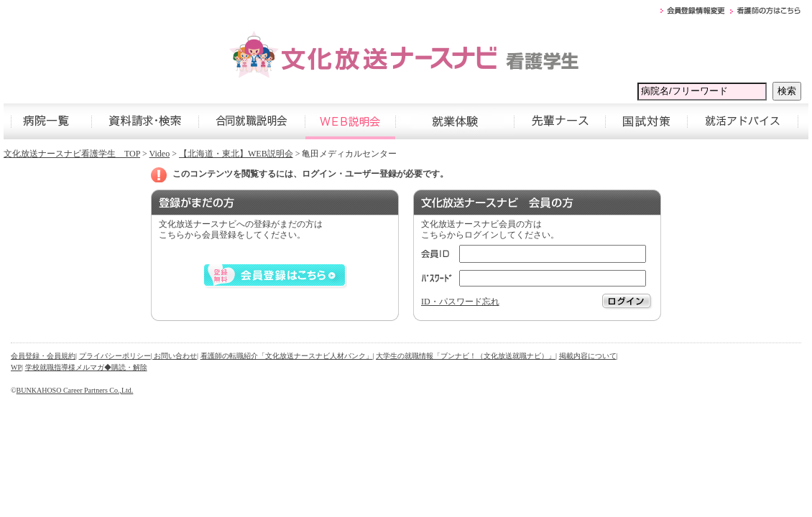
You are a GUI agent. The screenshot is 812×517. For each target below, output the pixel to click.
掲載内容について (588, 356)
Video (160, 154)
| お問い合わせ (174, 356)
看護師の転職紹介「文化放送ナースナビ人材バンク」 (287, 356)
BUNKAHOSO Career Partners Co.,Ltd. (75, 390)
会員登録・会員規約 (43, 356)
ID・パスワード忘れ (460, 302)
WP (16, 367)
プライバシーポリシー (115, 356)
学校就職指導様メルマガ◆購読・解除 (86, 367)
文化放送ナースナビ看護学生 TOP (72, 154)
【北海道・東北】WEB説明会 (236, 154)
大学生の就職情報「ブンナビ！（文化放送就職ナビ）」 (466, 356)
